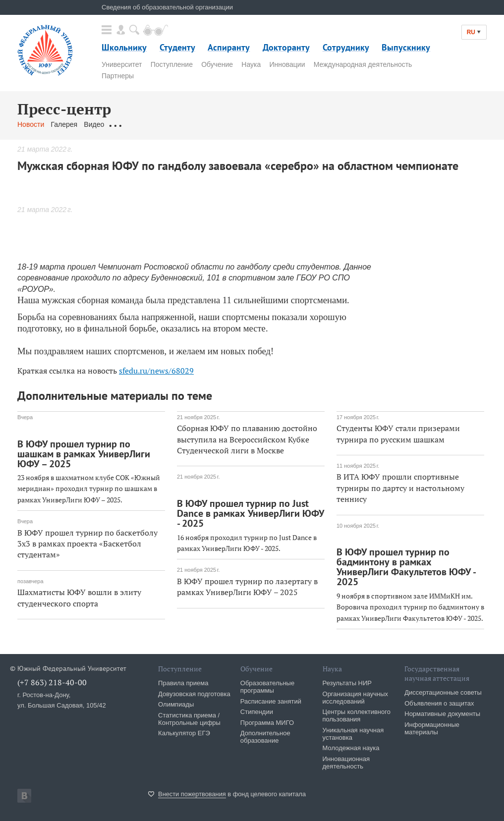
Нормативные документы (442, 714)
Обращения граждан (144, 124)
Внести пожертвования (192, 794)
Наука (251, 64)
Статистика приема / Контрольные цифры (189, 719)
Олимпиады (176, 704)
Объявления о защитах (439, 703)
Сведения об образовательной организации (167, 7)
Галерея (64, 124)
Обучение (217, 64)
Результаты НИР (347, 683)
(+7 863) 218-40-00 (52, 682)
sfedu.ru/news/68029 (156, 371)
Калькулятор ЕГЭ (184, 733)
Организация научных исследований (356, 698)
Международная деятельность (363, 64)
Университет (122, 64)
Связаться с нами (212, 124)
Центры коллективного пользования (357, 715)
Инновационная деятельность (346, 763)
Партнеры (118, 76)
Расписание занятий (271, 701)
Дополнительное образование (265, 737)
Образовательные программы (267, 687)
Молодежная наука (351, 748)
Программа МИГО (267, 723)
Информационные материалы (432, 728)
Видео (94, 124)
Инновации (287, 64)
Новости (31, 124)
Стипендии (257, 712)
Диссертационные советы (443, 692)
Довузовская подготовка (194, 694)
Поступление (172, 64)
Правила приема (183, 683)
